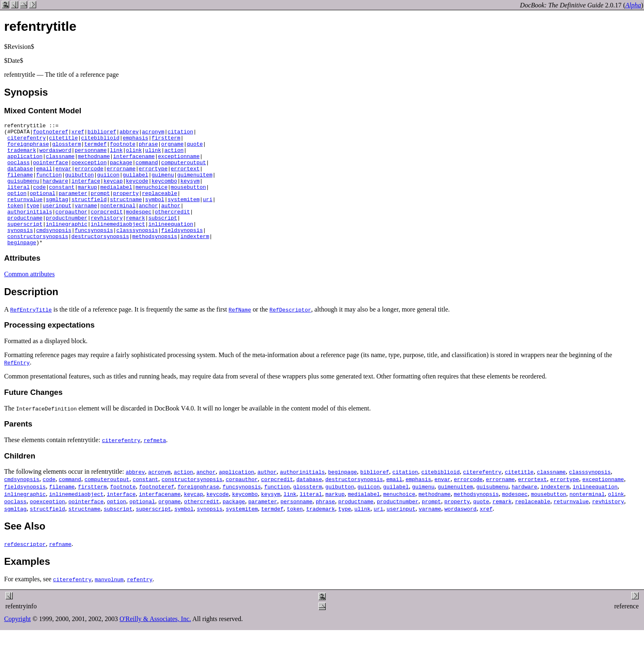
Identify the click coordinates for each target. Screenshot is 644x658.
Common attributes (29, 299)
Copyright (17, 643)
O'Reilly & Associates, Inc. (155, 643)
